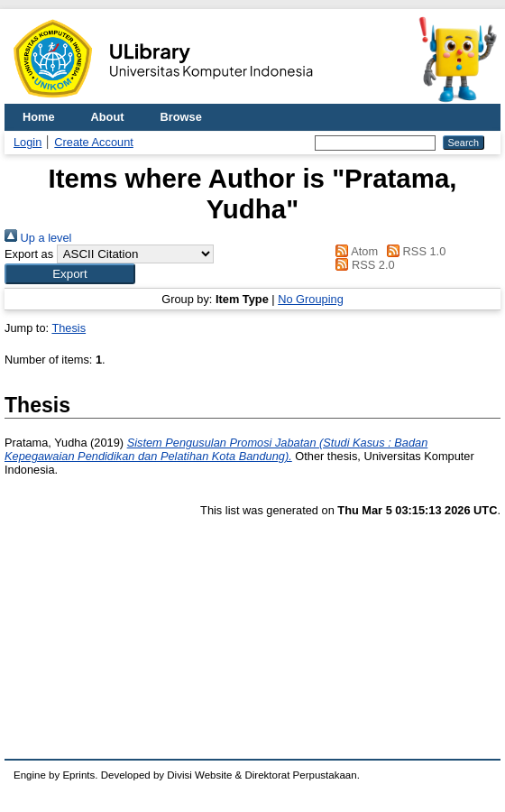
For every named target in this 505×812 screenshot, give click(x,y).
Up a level (38, 238)
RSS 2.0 (363, 265)
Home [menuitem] (39, 117)
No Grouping (311, 299)
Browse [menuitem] (181, 117)
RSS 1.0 (414, 251)
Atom (354, 251)
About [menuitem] (108, 117)
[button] (70, 274)
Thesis (69, 328)
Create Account (94, 142)
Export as (29, 254)
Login (28, 142)
